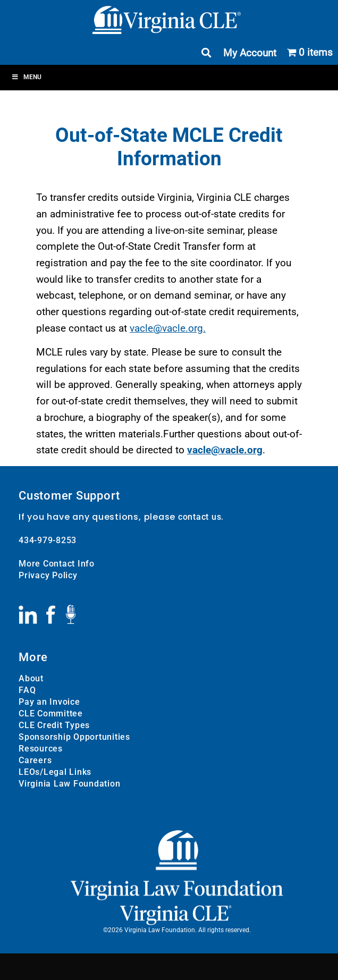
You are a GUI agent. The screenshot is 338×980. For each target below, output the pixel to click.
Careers (35, 760)
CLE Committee (51, 713)
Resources (41, 749)
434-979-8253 (48, 540)
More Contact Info (57, 564)
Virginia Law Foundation (69, 784)
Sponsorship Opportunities (74, 737)
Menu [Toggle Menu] (26, 77)
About (31, 678)
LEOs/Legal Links (55, 772)
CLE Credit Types (54, 725)
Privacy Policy (48, 575)
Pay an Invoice (49, 702)
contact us (200, 517)
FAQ (27, 690)
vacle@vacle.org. (168, 328)
